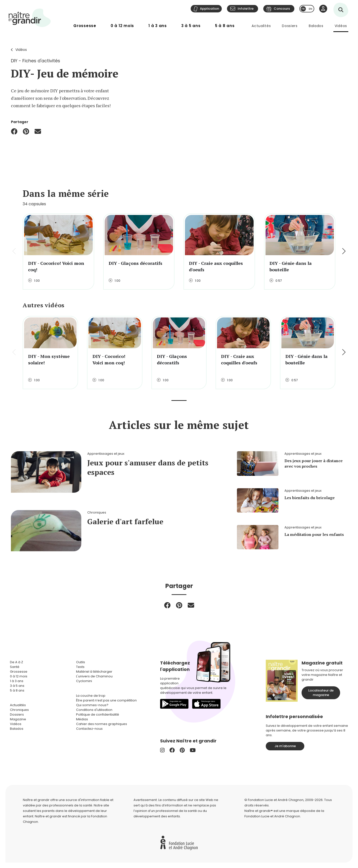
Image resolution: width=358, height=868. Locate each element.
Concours (282, 9)
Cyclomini (84, 681)
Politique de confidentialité (98, 714)
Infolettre (246, 9)
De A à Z (17, 662)
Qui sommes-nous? (92, 705)
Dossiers (290, 26)
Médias (82, 719)
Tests (80, 667)
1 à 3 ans (158, 26)
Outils (81, 662)
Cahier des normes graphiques (102, 724)
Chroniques (19, 710)
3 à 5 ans (191, 26)
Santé (15, 667)
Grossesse (85, 26)
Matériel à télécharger (94, 672)
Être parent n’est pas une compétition (106, 700)
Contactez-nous (89, 729)
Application (209, 9)
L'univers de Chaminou (94, 676)
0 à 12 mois (122, 26)
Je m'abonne (285, 746)
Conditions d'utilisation (94, 710)
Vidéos (341, 26)
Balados (316, 26)
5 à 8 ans (225, 26)
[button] (343, 252)
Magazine (18, 719)
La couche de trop (91, 696)
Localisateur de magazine (321, 693)
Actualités (261, 26)
